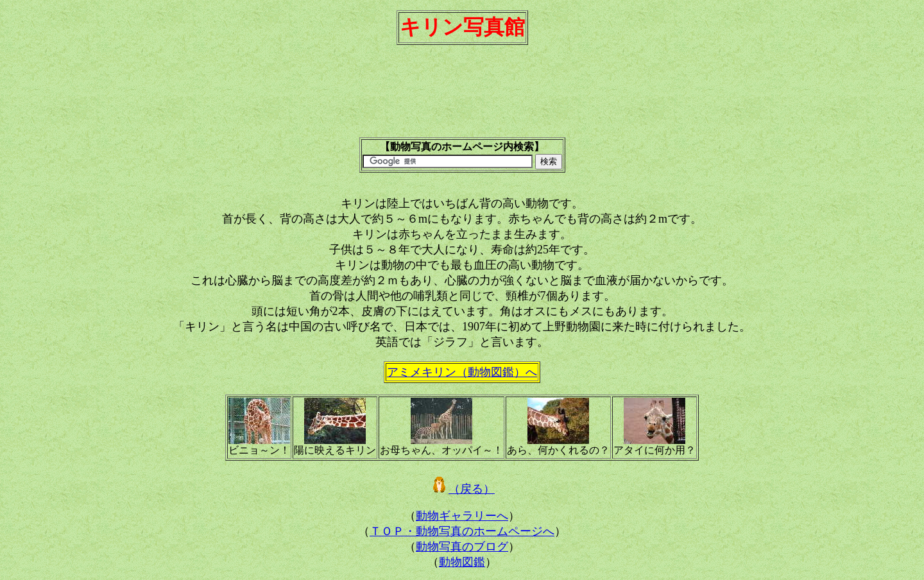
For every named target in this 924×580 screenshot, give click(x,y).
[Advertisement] (462, 97)
